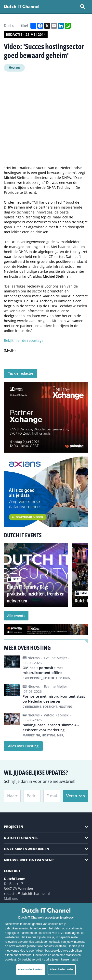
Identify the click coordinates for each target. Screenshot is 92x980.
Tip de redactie (21, 373)
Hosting (14, 67)
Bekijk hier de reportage (24, 340)
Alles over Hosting (23, 746)
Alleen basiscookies (62, 970)
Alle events (16, 616)
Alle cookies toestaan (31, 970)
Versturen (76, 796)
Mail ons (11, 898)
